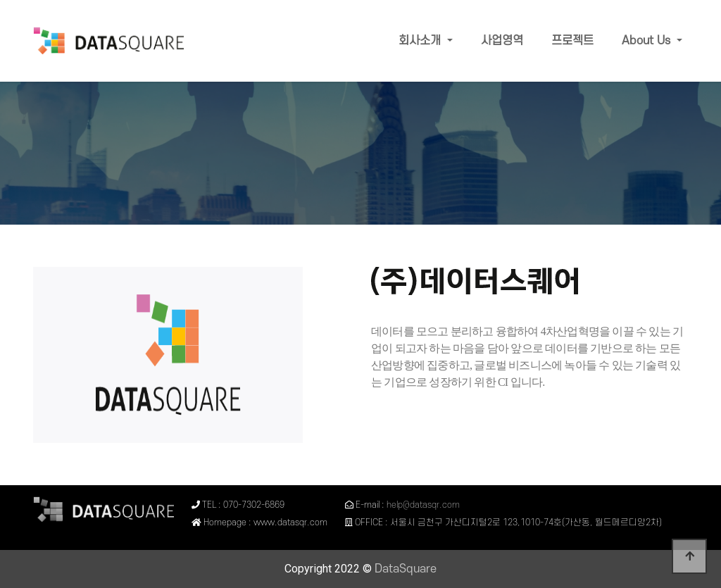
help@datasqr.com (422, 505)
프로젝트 (572, 41)
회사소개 (421, 41)
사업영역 (502, 41)
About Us (648, 41)
